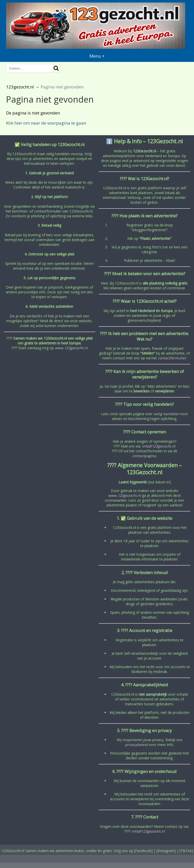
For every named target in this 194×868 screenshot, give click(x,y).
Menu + (97, 56)
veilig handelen (166, 414)
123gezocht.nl (20, 87)
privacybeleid (136, 745)
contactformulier (172, 358)
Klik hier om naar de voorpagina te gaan (46, 123)
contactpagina (144, 456)
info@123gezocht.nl (159, 446)
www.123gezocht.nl (71, 348)
